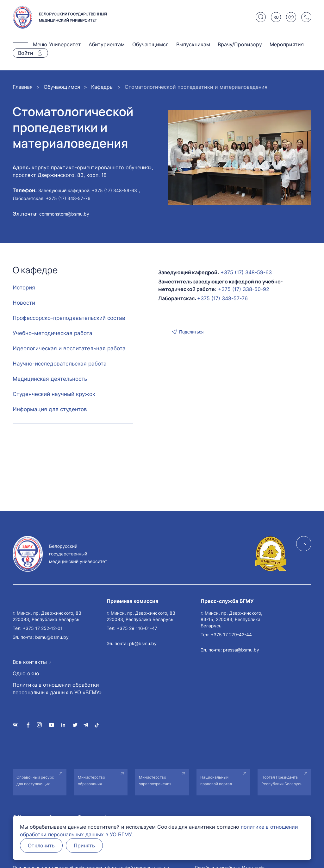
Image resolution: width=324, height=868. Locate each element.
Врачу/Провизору (240, 44)
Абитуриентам (107, 44)
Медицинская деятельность (50, 379)
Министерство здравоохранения (155, 781)
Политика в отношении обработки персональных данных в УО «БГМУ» (57, 689)
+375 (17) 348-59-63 (246, 272)
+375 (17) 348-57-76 (222, 298)
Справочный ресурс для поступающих (35, 781)
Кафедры (102, 87)
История (24, 288)
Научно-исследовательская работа (60, 364)
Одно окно (26, 673)
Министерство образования (91, 781)
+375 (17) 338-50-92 (244, 289)
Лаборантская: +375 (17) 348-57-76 (52, 198)
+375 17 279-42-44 (231, 635)
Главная (23, 87)
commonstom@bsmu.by (64, 214)
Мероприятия (287, 44)
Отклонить (41, 845)
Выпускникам (193, 44)
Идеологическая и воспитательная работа (69, 348)
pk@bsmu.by (143, 643)
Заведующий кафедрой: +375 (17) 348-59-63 (88, 190)
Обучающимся (150, 44)
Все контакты (30, 662)
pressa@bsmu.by (241, 650)
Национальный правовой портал (216, 781)
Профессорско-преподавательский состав (69, 318)
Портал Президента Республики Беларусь (282, 781)
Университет (65, 44)
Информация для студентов (50, 409)
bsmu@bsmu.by (52, 637)
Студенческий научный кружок (54, 394)
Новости (24, 303)
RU (276, 17)
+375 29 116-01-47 (137, 628)
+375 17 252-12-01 (43, 628)
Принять (84, 845)
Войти (26, 53)
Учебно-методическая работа (53, 333)
